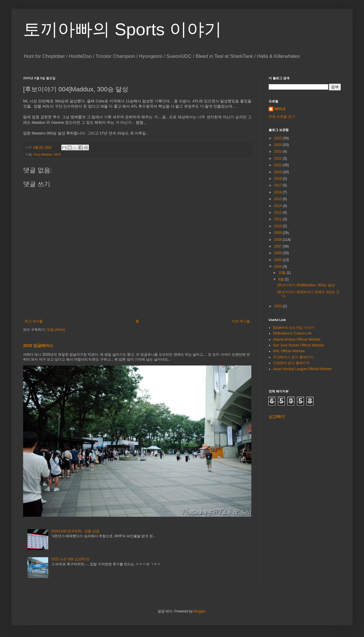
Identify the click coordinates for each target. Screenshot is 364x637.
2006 (278, 253)
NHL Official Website (289, 351)
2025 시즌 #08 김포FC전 (70, 559)
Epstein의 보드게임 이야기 (294, 328)
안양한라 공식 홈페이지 (291, 363)
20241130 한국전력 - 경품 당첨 (75, 531)
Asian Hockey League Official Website (302, 369)
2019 (278, 172)
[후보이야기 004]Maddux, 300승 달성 (306, 285)
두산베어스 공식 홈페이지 (293, 357)
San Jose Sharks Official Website (299, 345)
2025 (278, 138)
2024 (278, 145)
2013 (278, 213)
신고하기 (277, 417)
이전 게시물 (241, 321)
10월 (282, 273)
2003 (278, 306)
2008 (278, 240)
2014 (278, 206)
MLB (57, 154)
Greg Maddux (43, 154)
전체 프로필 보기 (282, 117)
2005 (278, 260)
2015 (278, 199)
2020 (278, 165)
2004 (278, 267)
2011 (278, 219)
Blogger (199, 611)
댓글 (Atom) (56, 330)
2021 (278, 158)
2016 (278, 192)
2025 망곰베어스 (38, 346)
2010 (278, 226)
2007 (278, 246)
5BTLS (280, 109)
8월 (281, 279)
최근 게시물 (34, 321)
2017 (278, 185)
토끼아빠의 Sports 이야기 (122, 29)
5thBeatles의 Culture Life (292, 333)
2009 (278, 233)
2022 (278, 152)
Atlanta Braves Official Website (297, 339)
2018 (278, 179)
